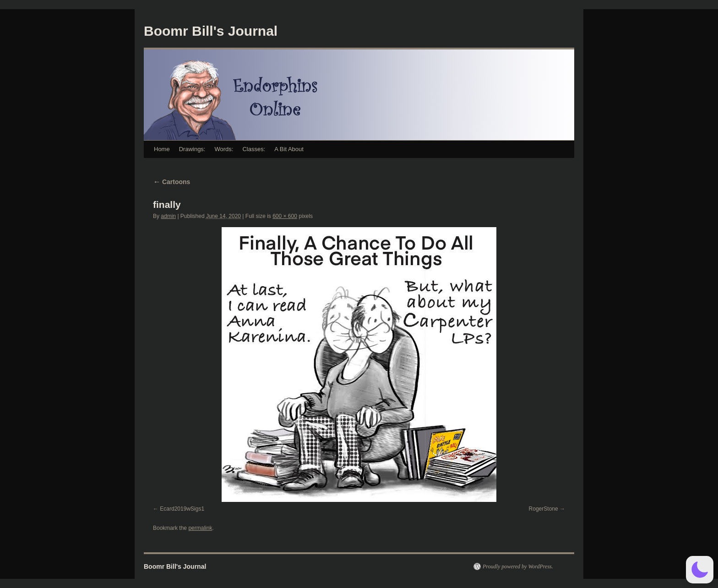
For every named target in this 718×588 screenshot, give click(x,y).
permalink (200, 528)
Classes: (254, 149)
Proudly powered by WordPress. (518, 566)
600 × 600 (285, 216)
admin (168, 216)
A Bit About (289, 149)
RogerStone (544, 509)
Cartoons (171, 182)
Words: (224, 149)
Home (162, 149)
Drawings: (192, 149)
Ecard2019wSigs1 (182, 509)
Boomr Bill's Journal (211, 31)
